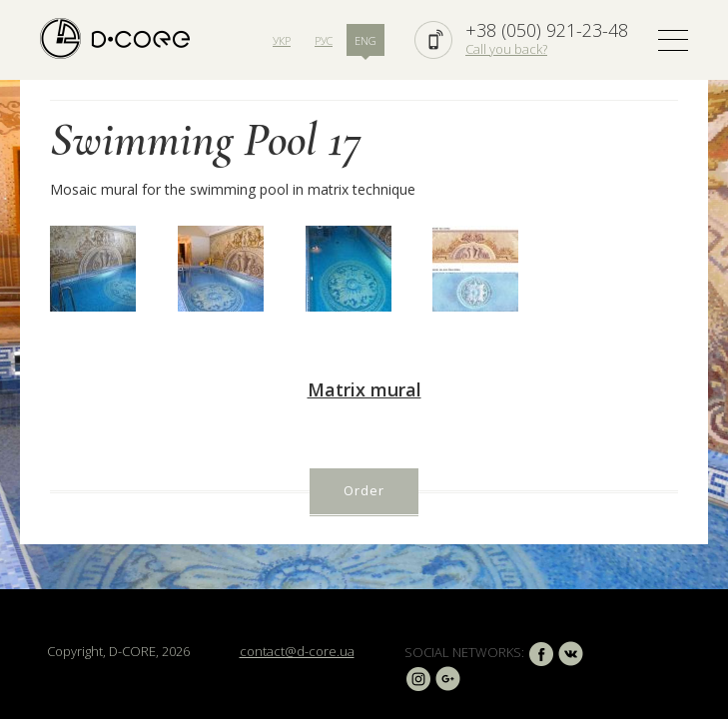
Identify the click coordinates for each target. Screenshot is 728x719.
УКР (282, 40)
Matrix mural (364, 389)
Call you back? (506, 49)
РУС (324, 40)
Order (364, 490)
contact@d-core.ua (297, 651)
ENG (365, 40)
